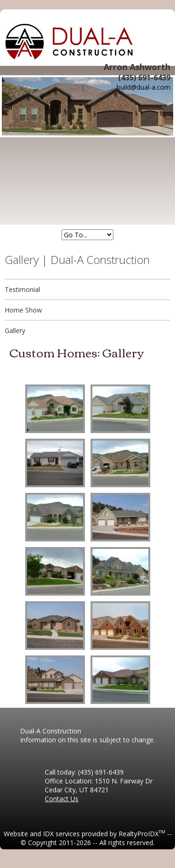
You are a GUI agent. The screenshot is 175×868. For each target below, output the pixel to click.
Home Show (23, 310)
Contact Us (62, 799)
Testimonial (22, 289)
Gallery (15, 331)
